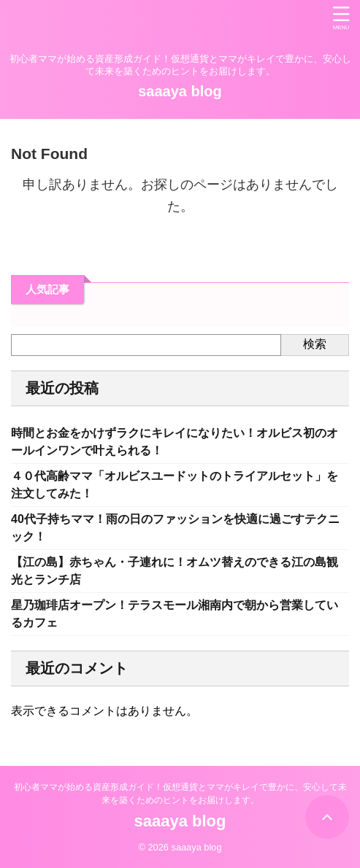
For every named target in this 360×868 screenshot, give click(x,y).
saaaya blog (180, 91)
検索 (315, 344)
